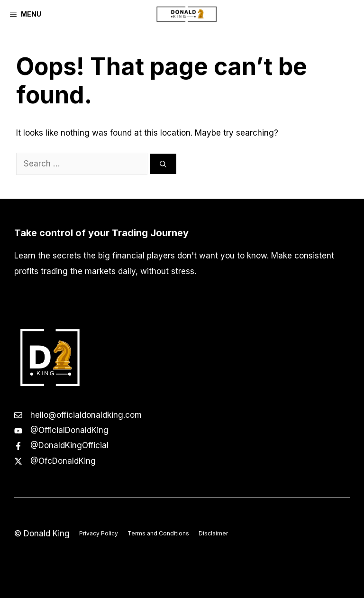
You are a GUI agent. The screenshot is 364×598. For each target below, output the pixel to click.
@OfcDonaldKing (63, 461)
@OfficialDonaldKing (69, 430)
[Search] (163, 164)
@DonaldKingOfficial (69, 445)
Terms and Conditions (158, 533)
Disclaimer (213, 533)
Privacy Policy (99, 533)
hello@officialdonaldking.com (86, 415)
